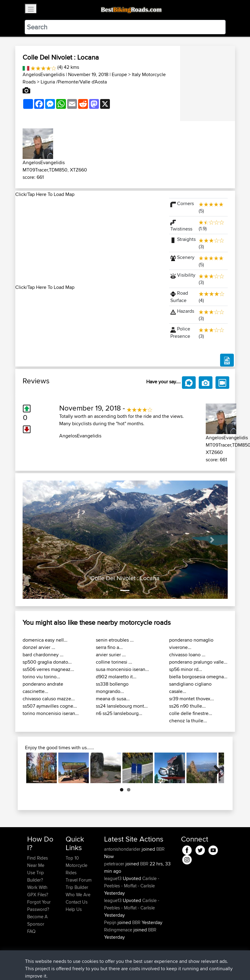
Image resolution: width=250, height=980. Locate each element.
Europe (119, 74)
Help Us (74, 909)
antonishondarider (123, 849)
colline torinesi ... (114, 662)
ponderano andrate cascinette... (43, 688)
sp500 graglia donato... (47, 662)
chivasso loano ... (187, 655)
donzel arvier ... (39, 647)
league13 (113, 878)
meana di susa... (113, 699)
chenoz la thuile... (188, 721)
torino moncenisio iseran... (51, 713)
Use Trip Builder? (36, 876)
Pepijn (111, 922)
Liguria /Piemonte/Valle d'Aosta (74, 82)
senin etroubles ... (115, 640)
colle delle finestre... (191, 713)
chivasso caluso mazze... (49, 699)
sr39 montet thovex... (192, 699)
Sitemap (84, 966)
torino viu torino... (41, 677)
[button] (38, 540)
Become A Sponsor (37, 920)
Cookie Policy (139, 966)
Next (215, 768)
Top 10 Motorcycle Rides (76, 865)
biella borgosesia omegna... (198, 677)
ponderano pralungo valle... (198, 662)
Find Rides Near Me (38, 862)
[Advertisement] (89, 241)
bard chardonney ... (43, 655)
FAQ (31, 931)
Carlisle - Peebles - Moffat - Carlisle (132, 882)
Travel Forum (79, 880)
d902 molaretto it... (116, 677)
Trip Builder (77, 887)
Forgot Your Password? (39, 906)
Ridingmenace (119, 930)
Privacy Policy (109, 966)
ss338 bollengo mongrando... (112, 688)
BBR (160, 849)
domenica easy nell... (45, 640)
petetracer (115, 864)
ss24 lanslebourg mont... (122, 706)
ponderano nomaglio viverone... (191, 644)
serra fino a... (109, 647)
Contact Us (77, 902)
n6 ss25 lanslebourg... (119, 713)
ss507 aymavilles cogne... (50, 706)
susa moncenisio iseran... (122, 669)
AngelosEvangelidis (44, 74)
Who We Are (78, 895)
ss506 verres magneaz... (48, 669)
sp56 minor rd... (186, 669)
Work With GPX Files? (38, 891)
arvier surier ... (111, 655)
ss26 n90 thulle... (187, 706)
